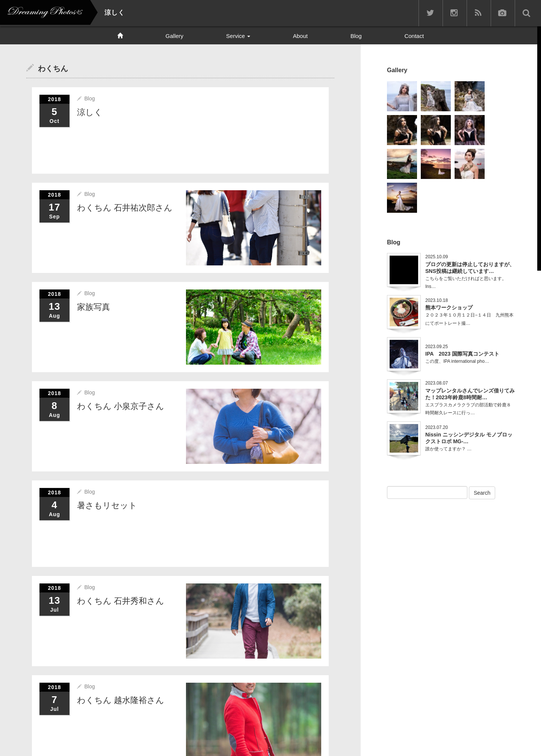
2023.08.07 (437, 383)
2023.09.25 (437, 347)
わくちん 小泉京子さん (121, 406)
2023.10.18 (437, 300)
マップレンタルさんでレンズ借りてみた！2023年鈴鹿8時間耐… (470, 394)
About (300, 36)
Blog (356, 36)
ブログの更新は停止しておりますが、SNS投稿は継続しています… (470, 268)
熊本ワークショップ (449, 308)
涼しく (90, 112)
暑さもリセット (107, 505)
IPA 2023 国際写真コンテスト (462, 354)
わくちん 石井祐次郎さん (125, 207)
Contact (414, 36)
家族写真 (94, 307)
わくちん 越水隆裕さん (121, 699)
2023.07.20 (437, 427)
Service (238, 36)
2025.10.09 (437, 257)
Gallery (175, 36)
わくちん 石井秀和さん (121, 600)
